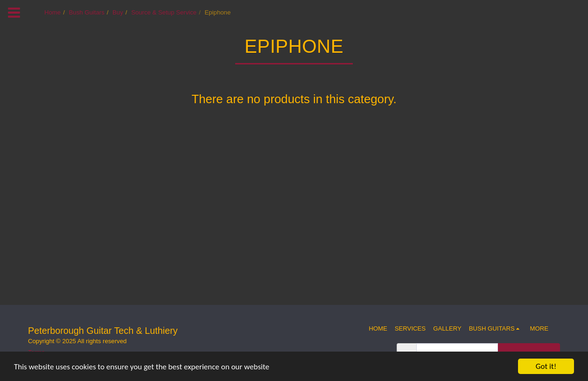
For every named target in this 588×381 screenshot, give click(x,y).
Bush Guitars (87, 12)
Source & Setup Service (164, 12)
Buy (118, 12)
